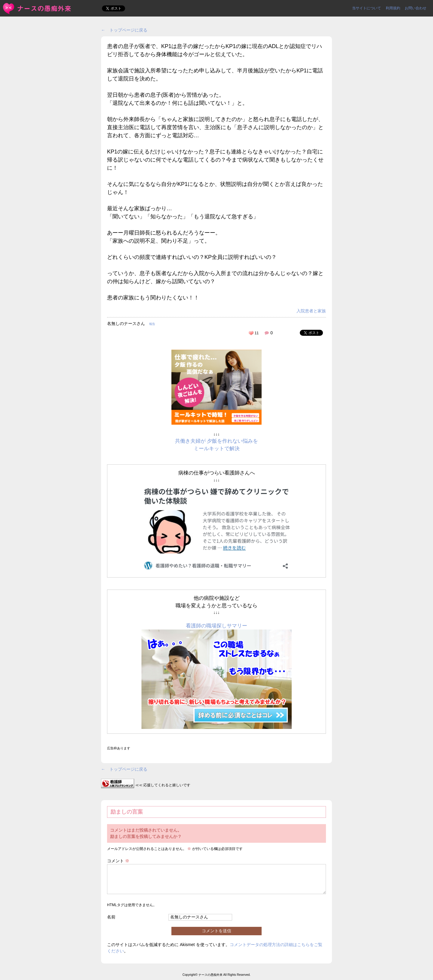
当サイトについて (367, 8)
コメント (118, 861)
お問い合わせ (416, 8)
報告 (152, 324)
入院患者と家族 (311, 311)
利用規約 (393, 8)
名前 (111, 917)
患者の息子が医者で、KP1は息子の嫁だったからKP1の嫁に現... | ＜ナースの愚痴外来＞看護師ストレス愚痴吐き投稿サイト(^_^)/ (37, 9)
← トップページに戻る (124, 30)
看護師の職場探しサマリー (216, 626)
